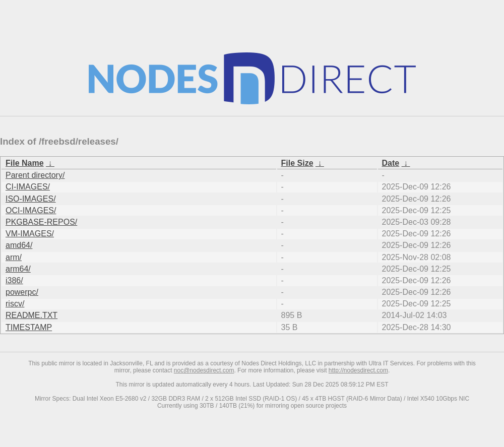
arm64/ (18, 269)
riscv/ (15, 304)
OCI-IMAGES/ (31, 210)
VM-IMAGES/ (30, 234)
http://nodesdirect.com (358, 370)
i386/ (14, 280)
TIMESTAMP (29, 327)
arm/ (14, 257)
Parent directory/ (35, 175)
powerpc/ (22, 292)
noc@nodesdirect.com (204, 370)
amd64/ (19, 245)
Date (391, 163)
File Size (297, 163)
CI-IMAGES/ (28, 187)
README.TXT (31, 315)
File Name (25, 163)
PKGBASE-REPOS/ (41, 222)
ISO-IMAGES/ (31, 199)
